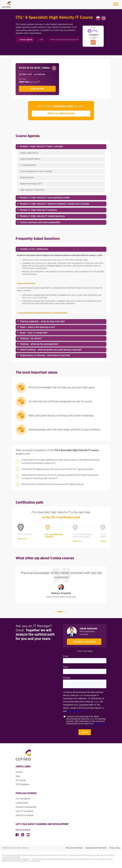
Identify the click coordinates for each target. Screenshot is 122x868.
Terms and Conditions (74, 848)
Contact (19, 772)
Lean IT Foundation (25, 811)
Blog (18, 776)
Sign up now (37, 89)
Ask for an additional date (61, 113)
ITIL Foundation (23, 799)
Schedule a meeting (81, 641)
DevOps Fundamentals (26, 807)
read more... (23, 539)
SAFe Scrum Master (25, 815)
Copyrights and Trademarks (96, 848)
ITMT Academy (22, 784)
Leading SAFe (22, 803)
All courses (21, 780)
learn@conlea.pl (23, 830)
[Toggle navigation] (116, 5)
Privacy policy (115, 848)
